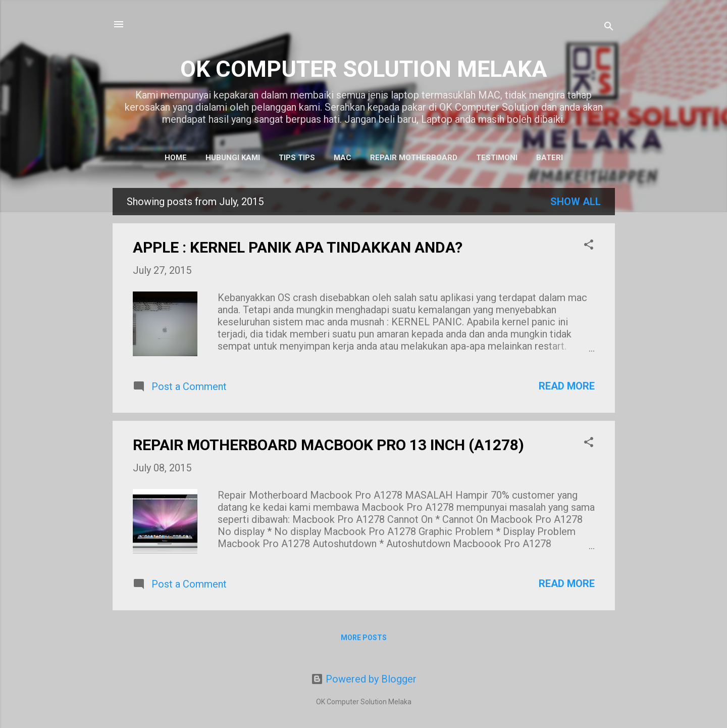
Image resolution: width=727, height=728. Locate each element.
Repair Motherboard (414, 158)
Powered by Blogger (364, 679)
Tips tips (297, 158)
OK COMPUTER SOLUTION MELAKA (364, 69)
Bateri (550, 158)
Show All (576, 202)
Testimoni (497, 158)
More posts (364, 638)
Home (176, 158)
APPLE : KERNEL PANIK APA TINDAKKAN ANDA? (298, 247)
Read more (567, 386)
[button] (589, 246)
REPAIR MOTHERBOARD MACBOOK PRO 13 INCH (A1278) (328, 445)
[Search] (609, 28)
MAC (343, 158)
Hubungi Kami (233, 158)
